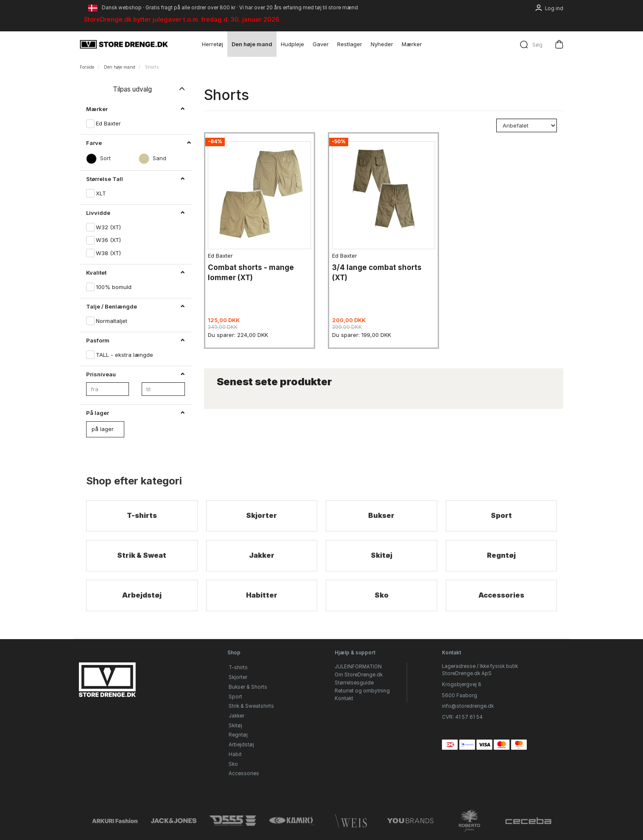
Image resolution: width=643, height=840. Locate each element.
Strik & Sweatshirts (251, 706)
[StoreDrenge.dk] (124, 44)
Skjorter (262, 516)
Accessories (501, 597)
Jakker (261, 557)
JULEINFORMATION (358, 667)
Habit (235, 754)
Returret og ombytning (362, 691)
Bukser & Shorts (248, 687)
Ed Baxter (223, 252)
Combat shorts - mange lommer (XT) (254, 269)
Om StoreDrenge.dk (359, 675)
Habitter (262, 597)
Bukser (381, 516)
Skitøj (381, 557)
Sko (381, 597)
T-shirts (142, 516)
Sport (501, 516)
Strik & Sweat (142, 557)
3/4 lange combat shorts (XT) (379, 269)
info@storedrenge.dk (468, 706)
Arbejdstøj (142, 597)
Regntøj (501, 557)
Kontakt (344, 699)
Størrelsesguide (354, 683)
